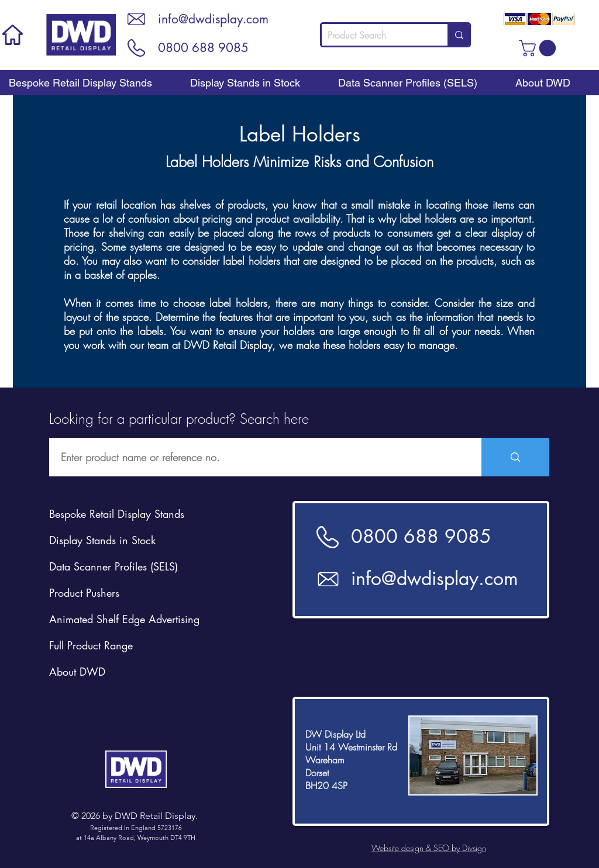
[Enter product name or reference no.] (259, 457)
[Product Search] (375, 35)
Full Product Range (91, 645)
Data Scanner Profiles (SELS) (113, 566)
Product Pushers (84, 593)
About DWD (77, 672)
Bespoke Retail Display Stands (117, 514)
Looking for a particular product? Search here (179, 419)
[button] (539, 48)
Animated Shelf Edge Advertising (124, 619)
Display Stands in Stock (102, 540)
